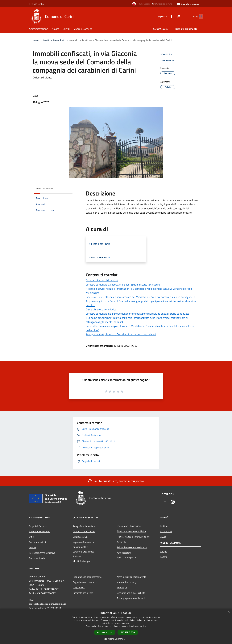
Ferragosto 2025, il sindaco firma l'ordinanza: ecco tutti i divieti (121, 334)
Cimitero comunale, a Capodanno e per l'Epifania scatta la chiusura (123, 285)
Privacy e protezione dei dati (131, 598)
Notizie (164, 526)
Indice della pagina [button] (45, 189)
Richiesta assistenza (83, 593)
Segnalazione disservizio (85, 582)
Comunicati (59, 40)
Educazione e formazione (129, 526)
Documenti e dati (38, 558)
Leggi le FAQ (79, 587)
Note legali (122, 587)
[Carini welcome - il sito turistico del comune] (151, 4)
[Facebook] (166, 16)
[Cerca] (199, 16)
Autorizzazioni (124, 553)
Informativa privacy (126, 582)
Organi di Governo (38, 526)
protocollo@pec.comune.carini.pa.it (47, 604)
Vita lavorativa (80, 537)
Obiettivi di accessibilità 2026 (102, 280)
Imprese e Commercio (84, 542)
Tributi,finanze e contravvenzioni (133, 537)
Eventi (164, 557)
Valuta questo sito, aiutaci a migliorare (116, 481)
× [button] (229, 612)
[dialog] (116, 626)
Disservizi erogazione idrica (101, 309)
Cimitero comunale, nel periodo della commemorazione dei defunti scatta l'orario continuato (137, 314)
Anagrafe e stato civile (84, 526)
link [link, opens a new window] (144, 626)
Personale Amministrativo (42, 553)
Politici (32, 547)
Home (36, 40)
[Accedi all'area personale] (188, 4)
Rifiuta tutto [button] (128, 632)
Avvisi (163, 537)
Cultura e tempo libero (84, 531)
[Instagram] (173, 16)
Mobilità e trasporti (82, 561)
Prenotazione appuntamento (87, 577)
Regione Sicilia (36, 4)
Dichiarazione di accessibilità (131, 593)
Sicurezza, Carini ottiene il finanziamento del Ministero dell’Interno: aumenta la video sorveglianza (140, 297)
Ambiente (121, 542)
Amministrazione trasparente (131, 577)
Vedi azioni (168, 61)
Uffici (32, 537)
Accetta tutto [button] (105, 632)
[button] (116, 639)
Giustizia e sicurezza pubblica (131, 531)
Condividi (167, 54)
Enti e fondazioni (37, 542)
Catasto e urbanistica (83, 552)
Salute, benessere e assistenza (132, 547)
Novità (46, 40)
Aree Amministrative (40, 531)
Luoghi (164, 551)
